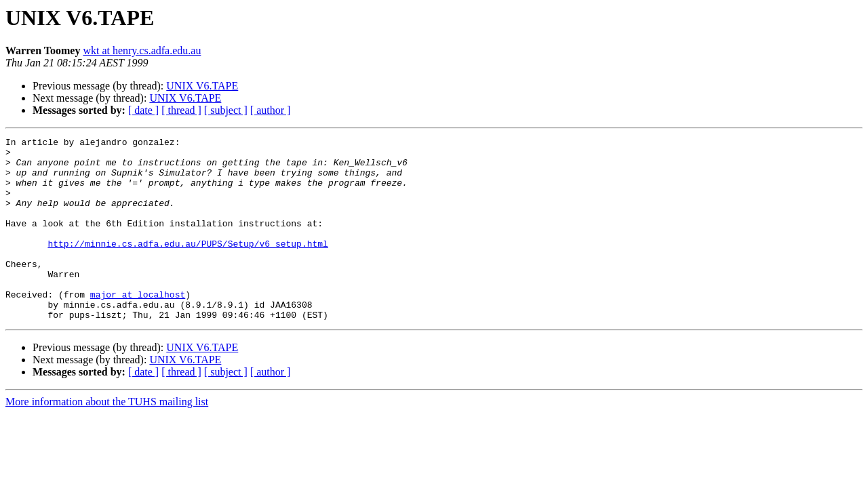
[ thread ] (181, 110)
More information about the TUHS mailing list (107, 438)
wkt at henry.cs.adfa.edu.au (142, 50)
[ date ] (143, 110)
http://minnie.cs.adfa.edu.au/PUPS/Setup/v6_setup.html (188, 266)
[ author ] (271, 110)
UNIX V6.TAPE (202, 86)
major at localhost (138, 327)
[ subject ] (226, 110)
